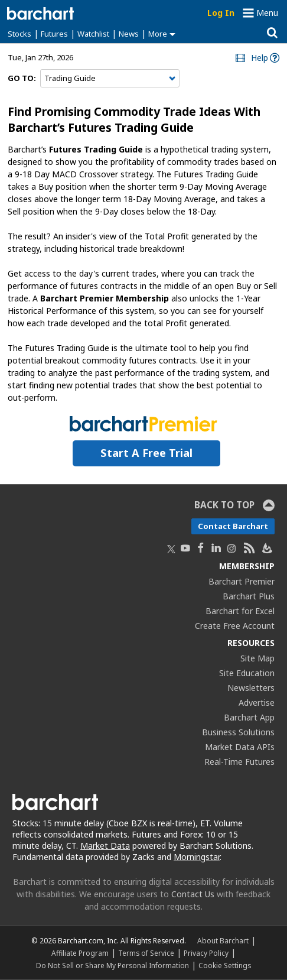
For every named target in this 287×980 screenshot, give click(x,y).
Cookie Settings (225, 965)
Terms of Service (146, 953)
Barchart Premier (242, 581)
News (129, 34)
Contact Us (193, 894)
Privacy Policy (206, 953)
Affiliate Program (80, 953)
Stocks (19, 34)
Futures (54, 34)
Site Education (247, 673)
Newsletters (251, 688)
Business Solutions (238, 732)
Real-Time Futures (239, 762)
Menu (267, 13)
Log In (221, 13)
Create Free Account (235, 626)
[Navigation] (110, 79)
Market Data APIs (240, 747)
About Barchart (223, 940)
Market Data (105, 846)
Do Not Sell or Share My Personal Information (112, 965)
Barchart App (249, 717)
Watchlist (93, 34)
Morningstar (197, 857)
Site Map (257, 658)
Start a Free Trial (146, 453)
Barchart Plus (249, 596)
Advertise (257, 702)
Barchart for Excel (240, 611)
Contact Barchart (233, 526)
